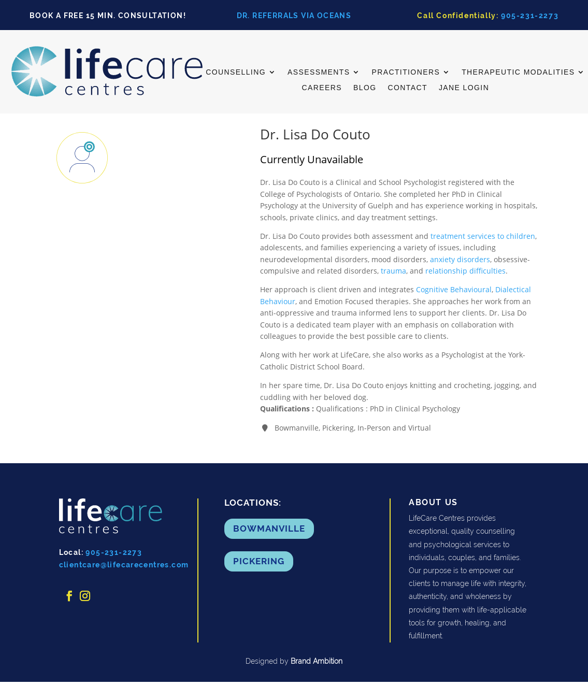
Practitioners (406, 72)
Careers (321, 88)
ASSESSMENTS (319, 72)
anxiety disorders (460, 259)
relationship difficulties (465, 271)
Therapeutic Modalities (518, 72)
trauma (393, 271)
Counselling (236, 72)
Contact (407, 88)
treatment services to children (483, 236)
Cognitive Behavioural (454, 289)
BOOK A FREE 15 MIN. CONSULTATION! (108, 16)
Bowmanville (269, 528)
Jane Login (464, 88)
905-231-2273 (530, 16)
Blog (365, 88)
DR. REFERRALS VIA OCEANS (294, 16)
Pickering (259, 561)
